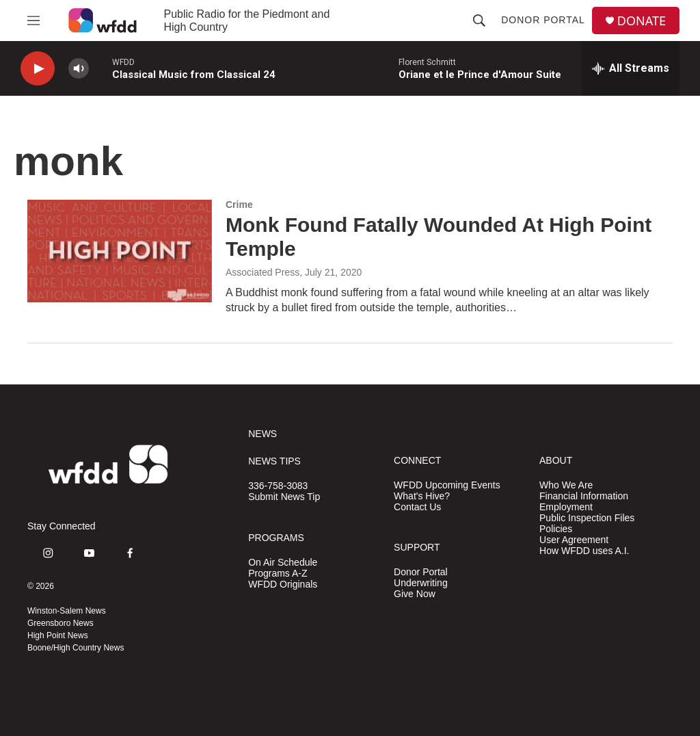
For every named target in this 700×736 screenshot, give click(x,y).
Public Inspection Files (587, 518)
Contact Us (417, 507)
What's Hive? (422, 496)
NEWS (262, 434)
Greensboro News (60, 623)
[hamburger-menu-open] (33, 21)
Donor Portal (543, 20)
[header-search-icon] (479, 21)
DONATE (642, 21)
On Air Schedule (283, 563)
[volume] (79, 69)
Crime (239, 205)
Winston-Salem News (67, 611)
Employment (566, 507)
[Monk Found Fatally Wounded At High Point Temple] (120, 251)
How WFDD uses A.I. (584, 551)
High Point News (58, 635)
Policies (556, 529)
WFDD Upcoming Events (447, 485)
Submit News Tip (284, 497)
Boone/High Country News (76, 648)
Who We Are (566, 485)
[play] (38, 69)
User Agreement (574, 540)
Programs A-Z (278, 574)
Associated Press (262, 272)
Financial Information (584, 496)
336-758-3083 (278, 486)
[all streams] (631, 68)
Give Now (415, 594)
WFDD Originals (283, 584)
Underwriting (421, 583)
